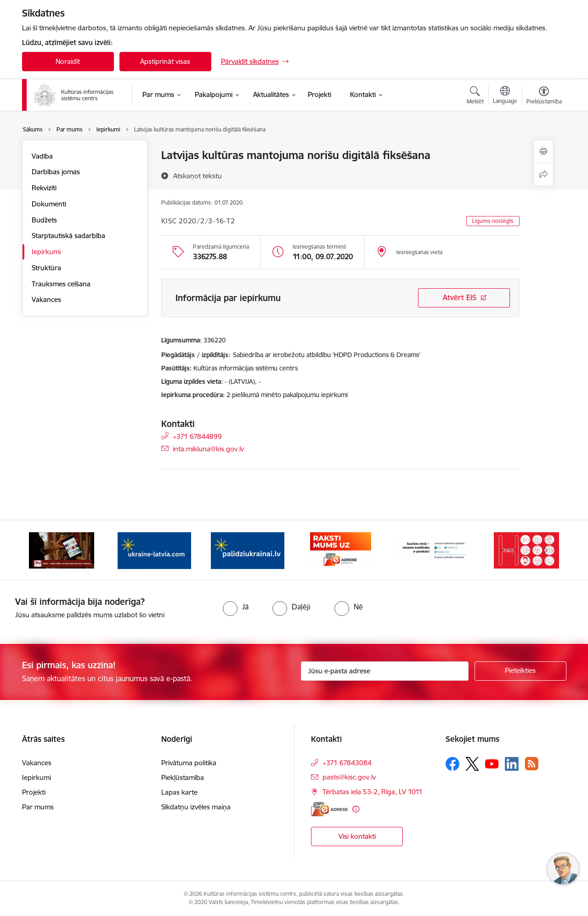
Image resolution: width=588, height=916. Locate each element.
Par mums (38, 807)
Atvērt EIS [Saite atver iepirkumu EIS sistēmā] (460, 297)
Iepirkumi (46, 252)
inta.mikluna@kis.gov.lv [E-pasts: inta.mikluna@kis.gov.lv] (208, 448)
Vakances (46, 299)
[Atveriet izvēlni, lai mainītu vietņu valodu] (505, 96)
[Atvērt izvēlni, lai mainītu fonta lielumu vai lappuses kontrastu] (544, 97)
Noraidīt (68, 61)
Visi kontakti (357, 836)
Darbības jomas (56, 172)
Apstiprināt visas (165, 61)
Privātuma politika (189, 763)
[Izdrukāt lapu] (543, 151)
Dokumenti (49, 204)
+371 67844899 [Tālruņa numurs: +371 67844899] (197, 436)
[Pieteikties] (520, 671)
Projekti (34, 792)
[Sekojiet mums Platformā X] (472, 764)
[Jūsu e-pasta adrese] (385, 671)
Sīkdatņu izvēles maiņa (196, 807)
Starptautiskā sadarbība (68, 236)
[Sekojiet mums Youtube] (492, 763)
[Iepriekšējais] (43, 550)
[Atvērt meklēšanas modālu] (475, 97)
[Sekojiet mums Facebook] (452, 764)
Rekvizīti (44, 188)
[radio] (236, 607)
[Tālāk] (545, 550)
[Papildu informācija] (356, 809)
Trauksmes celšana (61, 284)
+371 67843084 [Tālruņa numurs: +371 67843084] (347, 763)
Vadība (42, 156)
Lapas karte (179, 792)
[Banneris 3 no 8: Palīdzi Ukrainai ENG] (154, 549)
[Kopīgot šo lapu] (543, 174)
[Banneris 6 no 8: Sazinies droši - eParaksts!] (434, 549)
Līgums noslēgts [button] (493, 221)
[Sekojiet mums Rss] (531, 764)
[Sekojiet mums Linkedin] (512, 764)
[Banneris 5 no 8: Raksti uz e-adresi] (341, 549)
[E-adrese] (329, 809)
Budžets (44, 220)
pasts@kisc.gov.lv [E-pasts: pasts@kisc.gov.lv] (349, 777)
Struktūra (46, 268)
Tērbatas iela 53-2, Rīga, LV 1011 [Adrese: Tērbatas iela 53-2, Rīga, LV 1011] (373, 792)
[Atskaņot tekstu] (198, 176)
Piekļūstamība (183, 777)
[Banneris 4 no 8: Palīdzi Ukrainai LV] (248, 549)
